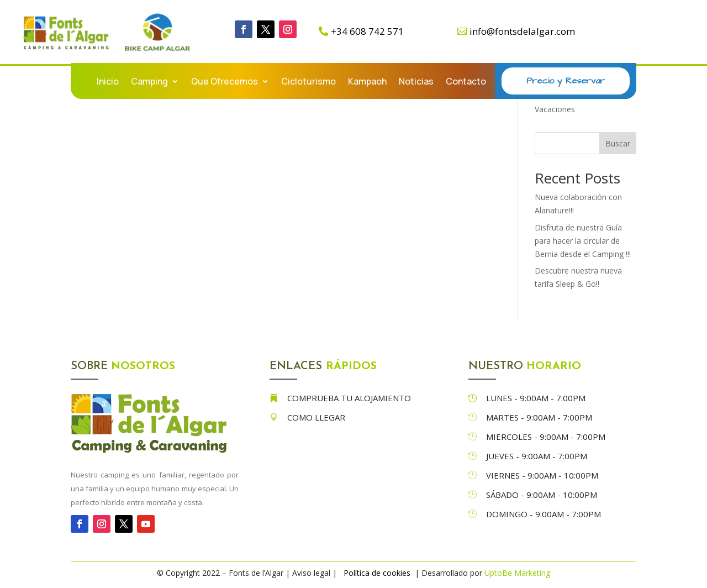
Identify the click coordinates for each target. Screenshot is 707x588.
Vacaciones (555, 109)
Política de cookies (378, 573)
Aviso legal (311, 573)
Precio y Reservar (566, 81)
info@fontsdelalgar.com (522, 31)
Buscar (618, 143)
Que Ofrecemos (225, 82)
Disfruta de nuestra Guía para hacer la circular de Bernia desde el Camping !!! (583, 241)
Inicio (108, 82)
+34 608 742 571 (367, 31)
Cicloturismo (308, 82)
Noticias (416, 82)
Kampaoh (367, 82)
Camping (149, 82)
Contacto (466, 82)
